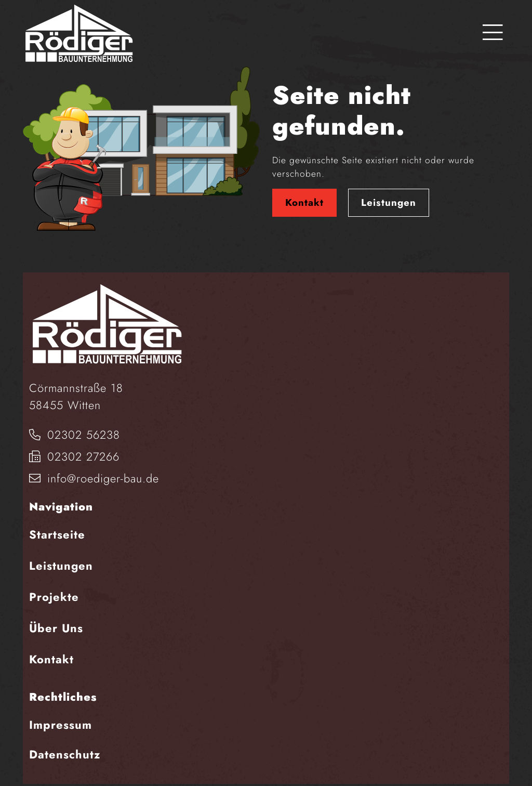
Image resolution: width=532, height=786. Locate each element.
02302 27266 (74, 456)
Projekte (54, 597)
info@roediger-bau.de (94, 478)
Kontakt (304, 202)
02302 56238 (75, 435)
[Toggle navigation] (493, 33)
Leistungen (389, 202)
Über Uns (56, 628)
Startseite (57, 534)
